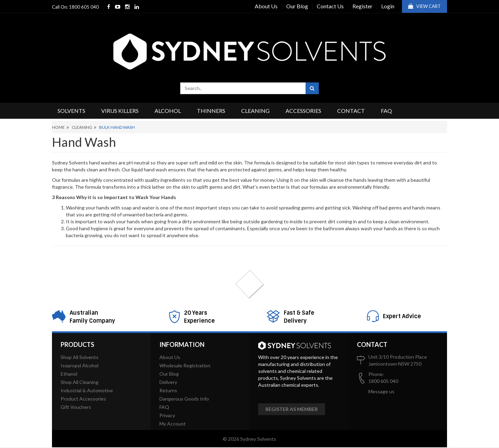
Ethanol (69, 374)
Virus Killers (120, 111)
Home (58, 127)
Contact (351, 111)
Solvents (71, 111)
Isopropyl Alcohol (80, 365)
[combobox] (243, 88)
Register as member (292, 409)
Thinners (211, 111)
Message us (381, 391)
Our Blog (297, 6)
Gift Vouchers (76, 407)
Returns (168, 390)
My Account (173, 424)
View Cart (424, 6)
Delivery (168, 382)
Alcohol (168, 111)
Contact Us (330, 6)
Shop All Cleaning (80, 382)
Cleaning (255, 111)
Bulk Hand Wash (117, 127)
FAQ (386, 111)
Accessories (303, 111)
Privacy (167, 415)
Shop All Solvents (80, 357)
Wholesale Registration (185, 365)
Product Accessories (83, 399)
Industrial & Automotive (87, 390)
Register (362, 6)
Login (388, 6)
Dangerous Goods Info (184, 399)
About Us (266, 6)
